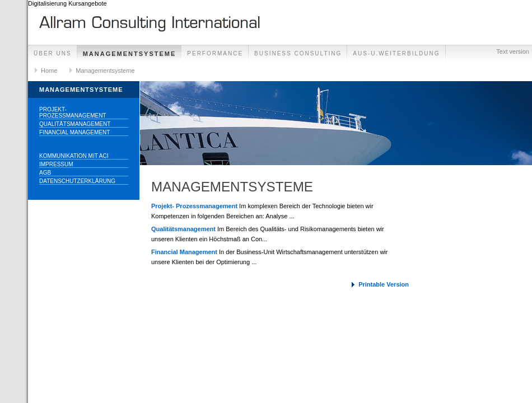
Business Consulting (298, 53)
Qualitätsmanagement (75, 124)
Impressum (56, 164)
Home (49, 71)
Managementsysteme (130, 54)
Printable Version (384, 284)
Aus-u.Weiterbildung (396, 53)
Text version (513, 51)
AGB (45, 173)
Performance (215, 53)
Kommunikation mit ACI (74, 156)
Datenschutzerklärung (77, 181)
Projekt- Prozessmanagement (73, 113)
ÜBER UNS (53, 53)
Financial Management (74, 132)
